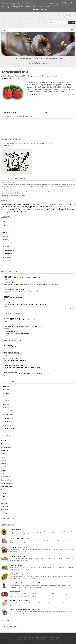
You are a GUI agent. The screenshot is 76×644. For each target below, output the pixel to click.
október (7, 246)
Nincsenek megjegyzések (13, 78)
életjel (47, 204)
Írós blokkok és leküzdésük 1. (19, 547)
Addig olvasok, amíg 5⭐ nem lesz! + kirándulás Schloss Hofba (22, 278)
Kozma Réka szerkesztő (11, 332)
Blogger (57, 637)
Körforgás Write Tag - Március (19, 574)
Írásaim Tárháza (9, 303)
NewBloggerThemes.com (43, 640)
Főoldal (45, 113)
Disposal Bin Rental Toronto (59, 640)
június (6, 261)
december (8, 243)
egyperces (34, 76)
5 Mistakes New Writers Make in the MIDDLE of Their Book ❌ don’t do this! (27, 374)
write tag (17, 212)
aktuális (4, 204)
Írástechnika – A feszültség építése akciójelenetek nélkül (21, 291)
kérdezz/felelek (9, 209)
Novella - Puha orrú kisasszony (19, 538)
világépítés (7, 212)
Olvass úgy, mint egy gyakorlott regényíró (16, 333)
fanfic (55, 204)
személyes (58, 209)
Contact (69, 15)
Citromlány (7, 296)
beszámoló (13, 204)
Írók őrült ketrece (7, 145)
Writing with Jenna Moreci (12, 359)
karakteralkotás (70, 207)
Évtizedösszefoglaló (16, 565)
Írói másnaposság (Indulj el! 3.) (13, 298)
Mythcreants (8, 345)
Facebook (58, 15)
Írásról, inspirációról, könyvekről (14, 289)
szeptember (9, 250)
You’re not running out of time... (13, 354)
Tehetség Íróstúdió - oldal (12, 318)
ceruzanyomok (24, 204)
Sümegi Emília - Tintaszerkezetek (37, 637)
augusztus (8, 254)
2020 (5, 236)
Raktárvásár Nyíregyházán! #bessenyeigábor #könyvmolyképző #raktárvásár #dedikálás (31, 284)
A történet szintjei (15, 530)
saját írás (54, 76)
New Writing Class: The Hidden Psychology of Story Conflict (22, 367)
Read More (71, 95)
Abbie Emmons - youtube (11, 352)
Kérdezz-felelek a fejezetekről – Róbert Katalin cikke (20, 320)
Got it (44, 10)
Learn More (35, 10)
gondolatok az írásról (10, 207)
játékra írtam (46, 76)
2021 (5, 233)
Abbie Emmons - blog (10, 372)
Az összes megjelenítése (69, 309)
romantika (36, 209)
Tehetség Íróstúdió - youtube (13, 325)
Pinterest (62, 15)
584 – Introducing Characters (12, 347)
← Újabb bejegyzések (9, 113)
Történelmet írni (15, 72)
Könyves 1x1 (7, 276)
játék (39, 76)
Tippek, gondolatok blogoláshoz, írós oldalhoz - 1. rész (27, 609)
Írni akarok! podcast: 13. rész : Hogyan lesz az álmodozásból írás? (24, 327)
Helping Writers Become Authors (14, 366)
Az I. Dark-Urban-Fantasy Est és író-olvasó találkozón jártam (29, 583)
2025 (5, 222)
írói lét (24, 207)
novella (28, 209)
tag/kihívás (71, 209)
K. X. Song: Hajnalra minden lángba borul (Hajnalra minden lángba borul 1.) (26, 305)
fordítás (70, 204)
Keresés (71, 22)
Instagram (66, 15)
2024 (5, 225)
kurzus (21, 209)
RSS (73, 15)
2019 (5, 240)
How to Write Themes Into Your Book (15, 360)
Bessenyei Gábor (9, 283)
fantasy (61, 204)
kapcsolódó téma (58, 207)
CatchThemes (19, 640)
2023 (5, 229)
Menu (38, 30)
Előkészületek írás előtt (17, 556)
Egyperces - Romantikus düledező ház (22, 601)
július (6, 257)
